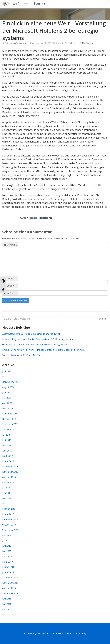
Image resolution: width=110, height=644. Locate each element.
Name (10, 278)
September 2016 (10, 593)
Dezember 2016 (10, 578)
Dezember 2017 (10, 519)
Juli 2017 (6, 540)
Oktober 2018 (9, 477)
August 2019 (8, 429)
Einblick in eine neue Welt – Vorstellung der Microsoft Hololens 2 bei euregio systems (44, 350)
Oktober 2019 (9, 419)
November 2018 (10, 472)
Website (10, 293)
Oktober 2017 (9, 525)
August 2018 (8, 482)
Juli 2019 (6, 435)
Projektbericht (71, 43)
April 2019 (7, 451)
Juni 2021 (7, 371)
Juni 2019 (7, 440)
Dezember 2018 (10, 466)
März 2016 (7, 615)
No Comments (89, 43)
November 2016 (10, 583)
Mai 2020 (7, 398)
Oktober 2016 (9, 588)
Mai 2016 (7, 604)
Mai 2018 (7, 498)
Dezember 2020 (10, 382)
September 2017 (10, 530)
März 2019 (7, 456)
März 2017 (7, 562)
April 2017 (7, 556)
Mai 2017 (7, 551)
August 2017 (8, 535)
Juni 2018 (7, 493)
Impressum (58, 634)
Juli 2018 (6, 488)
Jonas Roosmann (18, 43)
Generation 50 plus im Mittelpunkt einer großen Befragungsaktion (34, 344)
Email (9, 286)
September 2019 (10, 424)
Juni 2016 (7, 599)
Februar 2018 (9, 509)
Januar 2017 (8, 572)
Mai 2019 (7, 445)
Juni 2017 (7, 546)
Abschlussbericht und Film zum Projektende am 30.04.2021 (31, 334)
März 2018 (7, 504)
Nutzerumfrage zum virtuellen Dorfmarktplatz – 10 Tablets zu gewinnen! (38, 339)
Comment (11, 245)
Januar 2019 (8, 461)
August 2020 (8, 387)
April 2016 (7, 609)
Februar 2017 (9, 567)
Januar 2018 (8, 514)
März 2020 (7, 408)
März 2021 (7, 377)
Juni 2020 (7, 392)
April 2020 (7, 403)
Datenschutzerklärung (75, 634)
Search (102, 319)
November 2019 (10, 414)
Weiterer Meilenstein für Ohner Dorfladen (23, 355)
